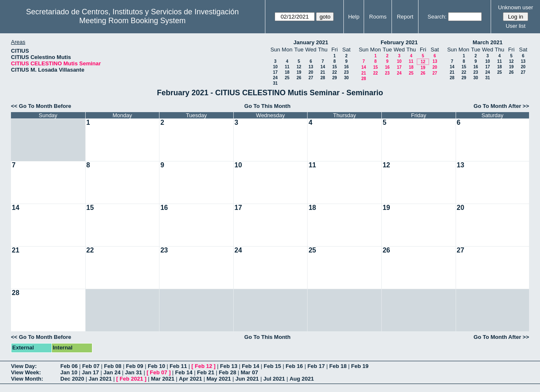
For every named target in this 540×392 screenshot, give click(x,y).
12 (299, 67)
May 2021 (219, 379)
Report (405, 17)
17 (275, 72)
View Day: (24, 366)
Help (354, 17)
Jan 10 (69, 372)
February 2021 (399, 42)
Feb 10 (156, 366)
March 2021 (487, 42)
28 (323, 78)
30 (346, 78)
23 (346, 72)
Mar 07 (249, 372)
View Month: (27, 379)
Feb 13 (228, 366)
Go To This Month (267, 106)
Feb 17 (316, 366)
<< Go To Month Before (41, 106)
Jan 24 (112, 372)
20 (311, 72)
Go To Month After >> (501, 106)
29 (334, 78)
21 (323, 72)
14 (323, 67)
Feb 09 (134, 366)
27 (311, 78)
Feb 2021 (132, 379)
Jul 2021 (274, 379)
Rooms (378, 17)
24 (275, 78)
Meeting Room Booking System (132, 21)
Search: (437, 17)
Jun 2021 (247, 379)
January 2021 (311, 42)
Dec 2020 (72, 379)
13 (311, 67)
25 (287, 78)
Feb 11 (178, 366)
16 (346, 67)
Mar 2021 (163, 379)
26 (299, 78)
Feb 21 (206, 372)
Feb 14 (250, 366)
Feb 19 (360, 366)
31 (275, 83)
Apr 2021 (190, 379)
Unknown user (516, 7)
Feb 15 (272, 366)
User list (516, 26)
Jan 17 (90, 372)
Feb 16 (294, 366)
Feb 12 (204, 366)
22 (334, 72)
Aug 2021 (302, 379)
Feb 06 (69, 366)
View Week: (26, 372)
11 (287, 67)
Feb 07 (91, 366)
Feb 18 (338, 366)
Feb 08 (113, 366)
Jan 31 (133, 372)
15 (334, 67)
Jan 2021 (100, 379)
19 (299, 72)
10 (275, 67)
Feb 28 (228, 372)
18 (287, 72)
